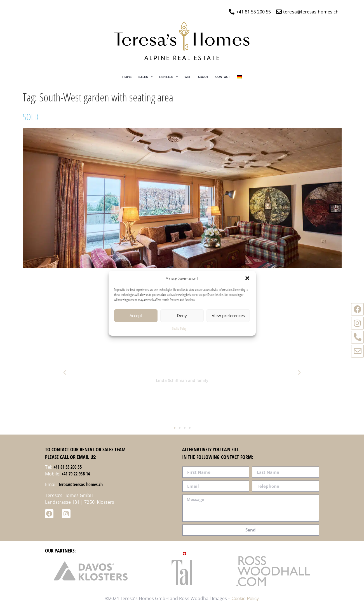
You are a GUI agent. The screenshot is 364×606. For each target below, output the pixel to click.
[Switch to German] (239, 77)
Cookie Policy (179, 334)
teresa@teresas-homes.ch (81, 484)
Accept (136, 321)
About (203, 77)
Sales (146, 77)
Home (127, 77)
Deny (182, 321)
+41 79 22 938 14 (76, 474)
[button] (247, 284)
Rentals (168, 77)
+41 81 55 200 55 (68, 467)
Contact (223, 77)
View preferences (228, 321)
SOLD (31, 117)
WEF (188, 77)
